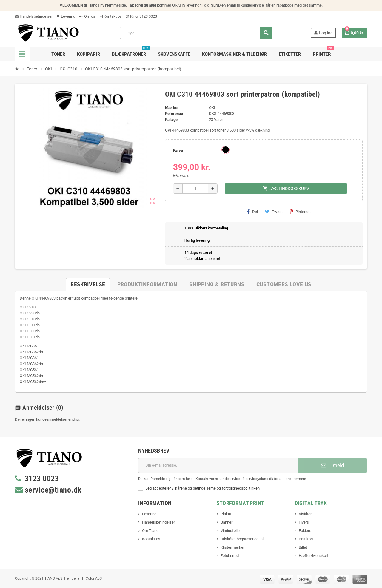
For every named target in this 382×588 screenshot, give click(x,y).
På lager (172, 119)
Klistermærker (232, 547)
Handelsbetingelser (34, 16)
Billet (303, 547)
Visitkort (306, 514)
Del (252, 212)
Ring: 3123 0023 (141, 16)
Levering (66, 16)
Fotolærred (230, 556)
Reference (174, 114)
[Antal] (195, 189)
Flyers (304, 522)
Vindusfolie (230, 531)
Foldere (305, 531)
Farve (178, 151)
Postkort (306, 539)
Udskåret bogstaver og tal (242, 539)
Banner (227, 522)
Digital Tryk (311, 503)
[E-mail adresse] (218, 465)
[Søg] (196, 33)
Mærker (172, 108)
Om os (87, 16)
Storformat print (241, 503)
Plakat (226, 514)
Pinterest (300, 212)
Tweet (274, 212)
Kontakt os (110, 16)
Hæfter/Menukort (314, 556)
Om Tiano (150, 531)
